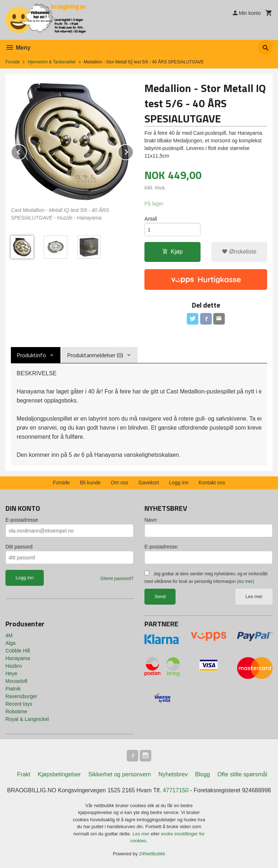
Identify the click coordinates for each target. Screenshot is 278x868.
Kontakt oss (212, 483)
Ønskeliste (239, 252)
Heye (11, 673)
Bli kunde (90, 483)
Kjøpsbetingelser (59, 774)
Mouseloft (16, 681)
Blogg (203, 774)
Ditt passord (19, 547)
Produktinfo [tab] (31, 355)
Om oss (119, 483)
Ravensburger (21, 696)
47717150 (176, 790)
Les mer (254, 596)
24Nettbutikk (152, 854)
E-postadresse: (161, 547)
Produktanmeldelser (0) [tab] (95, 355)
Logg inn (179, 483)
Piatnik (13, 689)
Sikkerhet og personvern (120, 774)
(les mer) (245, 581)
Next (133, 151)
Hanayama (18, 658)
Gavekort (149, 483)
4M (9, 635)
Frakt (24, 774)
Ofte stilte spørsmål (242, 774)
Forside (13, 62)
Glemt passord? (117, 578)
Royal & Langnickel (27, 719)
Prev (26, 151)
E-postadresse (22, 520)
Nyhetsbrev (173, 774)
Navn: (151, 520)
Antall (151, 219)
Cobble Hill (18, 651)
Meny (18, 48)
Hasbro (14, 666)
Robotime (16, 711)
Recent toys (19, 704)
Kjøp (172, 252)
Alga (10, 643)
